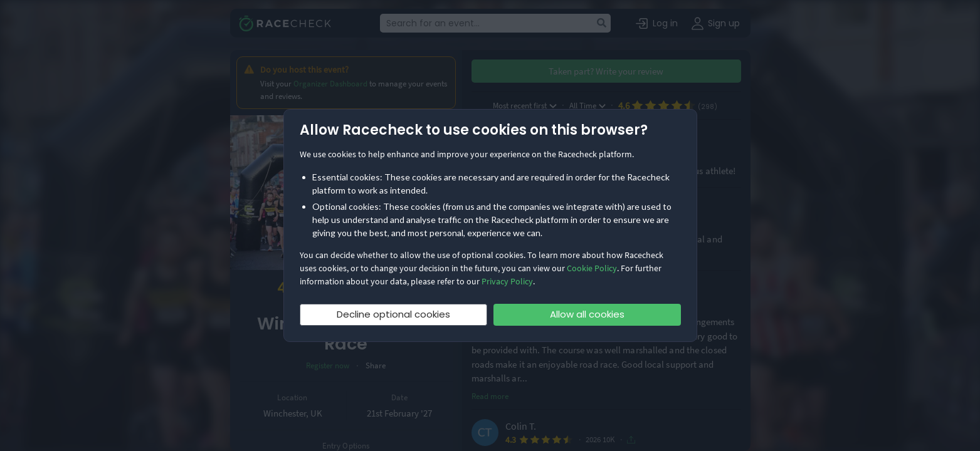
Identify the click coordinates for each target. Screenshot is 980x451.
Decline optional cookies (393, 314)
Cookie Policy (592, 268)
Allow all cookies (587, 314)
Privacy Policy (507, 281)
